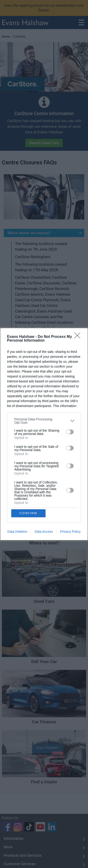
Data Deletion (17, 532)
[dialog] (44, 434)
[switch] (70, 432)
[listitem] (44, 421)
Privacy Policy (70, 532)
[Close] (79, 337)
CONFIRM (28, 513)
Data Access (44, 532)
